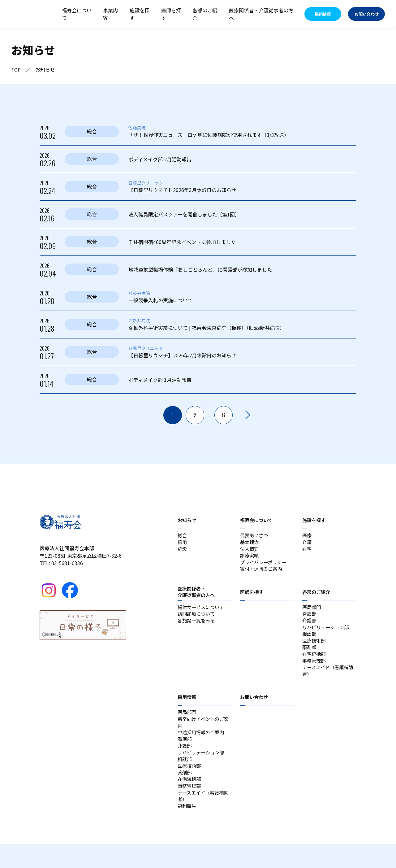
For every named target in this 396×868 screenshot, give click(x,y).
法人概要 (250, 551)
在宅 (307, 551)
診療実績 (250, 558)
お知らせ (187, 520)
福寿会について (77, 14)
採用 (183, 543)
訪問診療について (197, 620)
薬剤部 (310, 657)
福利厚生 (187, 830)
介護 (307, 543)
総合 (183, 536)
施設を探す (140, 14)
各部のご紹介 (205, 14)
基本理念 (250, 543)
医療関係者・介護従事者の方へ (261, 14)
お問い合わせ (255, 710)
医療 (307, 536)
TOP (16, 69)
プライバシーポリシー (265, 566)
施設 (183, 551)
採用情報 (187, 710)
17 (224, 415)
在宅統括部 (315, 664)
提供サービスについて (202, 612)
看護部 (310, 620)
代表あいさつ (255, 536)
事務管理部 (315, 672)
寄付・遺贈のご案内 (262, 573)
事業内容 (110, 14)
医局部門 (312, 612)
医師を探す (171, 14)
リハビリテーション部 (327, 635)
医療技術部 (315, 649)
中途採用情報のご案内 (202, 748)
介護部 (310, 627)
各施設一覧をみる (197, 627)
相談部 (310, 642)
